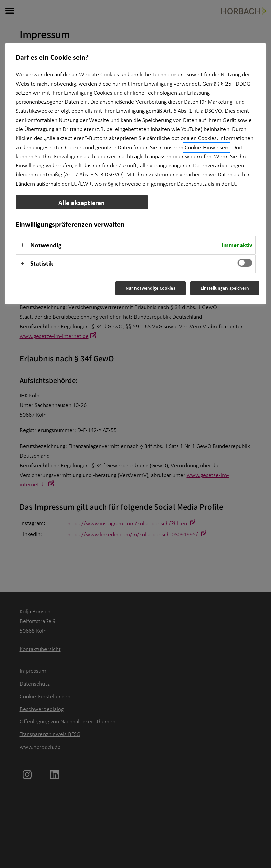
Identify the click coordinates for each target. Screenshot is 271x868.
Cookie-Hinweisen (206, 148)
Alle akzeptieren (81, 202)
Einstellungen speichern (225, 288)
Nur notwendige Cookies (151, 288)
